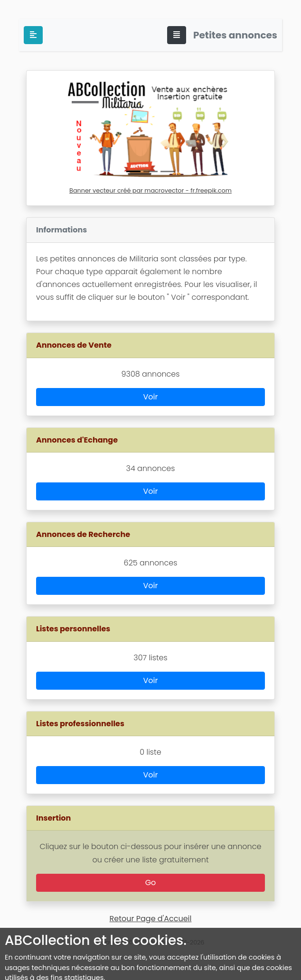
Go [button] (151, 883)
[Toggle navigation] (177, 35)
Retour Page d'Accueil (151, 919)
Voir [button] (151, 397)
